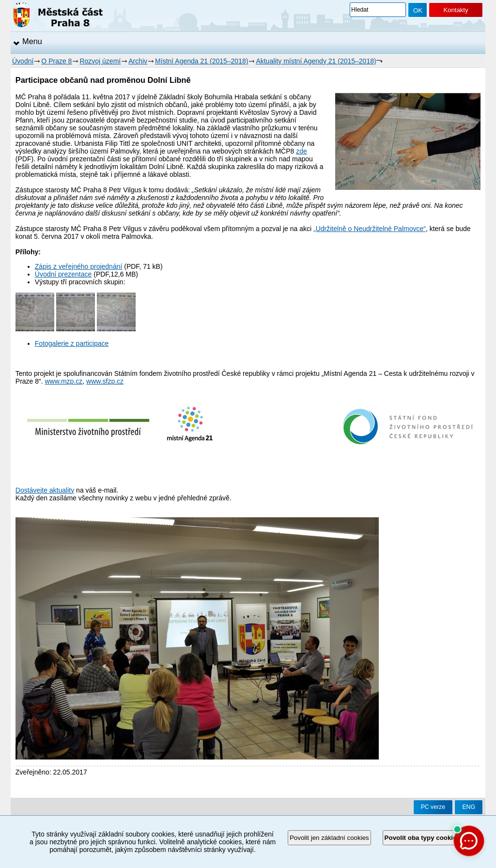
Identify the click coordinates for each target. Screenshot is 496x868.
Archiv (138, 61)
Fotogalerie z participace (72, 343)
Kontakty (456, 10)
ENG (469, 807)
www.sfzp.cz (105, 381)
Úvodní (23, 61)
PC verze (433, 807)
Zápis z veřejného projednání (79, 266)
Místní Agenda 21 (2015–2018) (201, 61)
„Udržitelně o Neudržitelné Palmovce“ (370, 229)
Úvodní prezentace (63, 274)
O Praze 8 (56, 61)
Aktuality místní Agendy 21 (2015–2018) (316, 61)
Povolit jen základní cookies (329, 838)
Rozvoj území (100, 61)
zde (302, 151)
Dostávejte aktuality (45, 490)
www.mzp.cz (64, 381)
